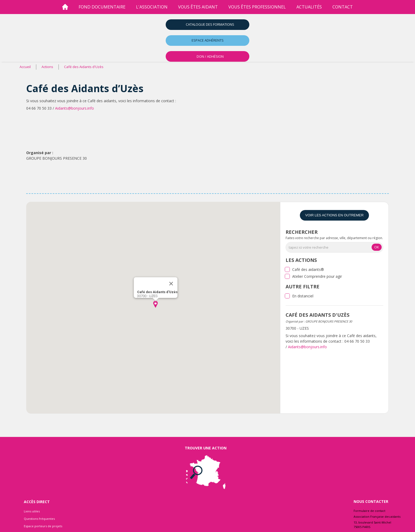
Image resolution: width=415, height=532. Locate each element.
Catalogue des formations (210, 24)
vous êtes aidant (198, 7)
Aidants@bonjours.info (75, 108)
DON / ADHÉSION (210, 56)
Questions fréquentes (39, 519)
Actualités (309, 7)
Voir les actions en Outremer (334, 215)
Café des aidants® (308, 269)
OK (377, 247)
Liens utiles (32, 511)
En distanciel (303, 296)
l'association (152, 7)
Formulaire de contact (369, 511)
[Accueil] (65, 7)
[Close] (171, 284)
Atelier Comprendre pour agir (317, 276)
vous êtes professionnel (257, 7)
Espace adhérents (208, 40)
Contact (343, 7)
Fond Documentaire (102, 7)
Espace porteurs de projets (43, 526)
